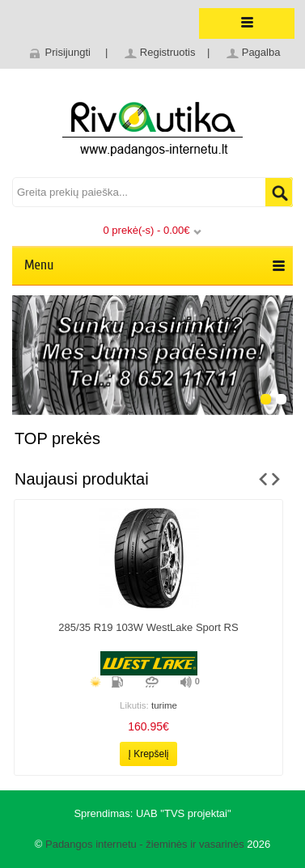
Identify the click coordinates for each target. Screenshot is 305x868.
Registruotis (168, 52)
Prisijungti (68, 52)
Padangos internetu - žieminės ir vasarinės (145, 844)
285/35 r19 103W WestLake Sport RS (148, 627)
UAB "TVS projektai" (184, 813)
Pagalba (261, 52)
